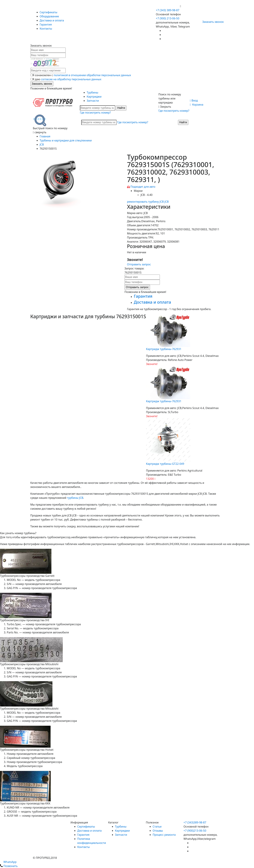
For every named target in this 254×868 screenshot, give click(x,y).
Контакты (46, 29)
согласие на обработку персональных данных (71, 79)
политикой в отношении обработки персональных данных (92, 75)
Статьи (157, 827)
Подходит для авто (143, 187)
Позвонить (9, 866)
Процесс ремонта (164, 835)
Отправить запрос (139, 264)
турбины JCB (75, 498)
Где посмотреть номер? (95, 113)
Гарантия (46, 24)
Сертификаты (49, 12)
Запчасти (93, 101)
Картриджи (94, 97)
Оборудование (49, 16)
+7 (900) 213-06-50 (168, 6)
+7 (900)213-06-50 (195, 831)
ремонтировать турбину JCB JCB (148, 202)
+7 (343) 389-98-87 (168, 10)
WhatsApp (8, 862)
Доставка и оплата (52, 20)
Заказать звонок (211, 22)
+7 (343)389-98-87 (195, 822)
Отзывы (158, 831)
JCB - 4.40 (147, 195)
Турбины (92, 92)
